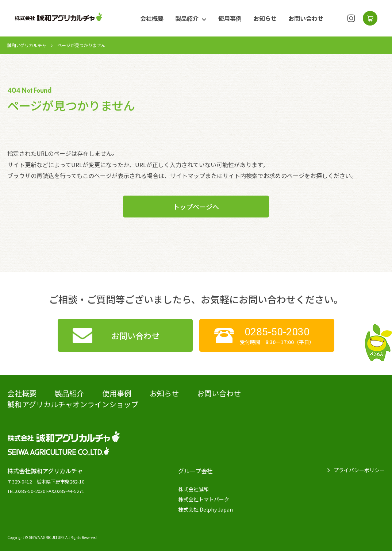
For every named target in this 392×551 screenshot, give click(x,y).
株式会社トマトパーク (204, 499)
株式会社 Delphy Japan (205, 509)
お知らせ (265, 18)
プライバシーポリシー (359, 470)
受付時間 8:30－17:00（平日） (277, 336)
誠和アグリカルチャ (27, 45)
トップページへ (196, 207)
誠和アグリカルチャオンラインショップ (73, 404)
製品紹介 (187, 18)
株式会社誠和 (193, 489)
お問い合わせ (306, 18)
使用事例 (230, 18)
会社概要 (152, 18)
